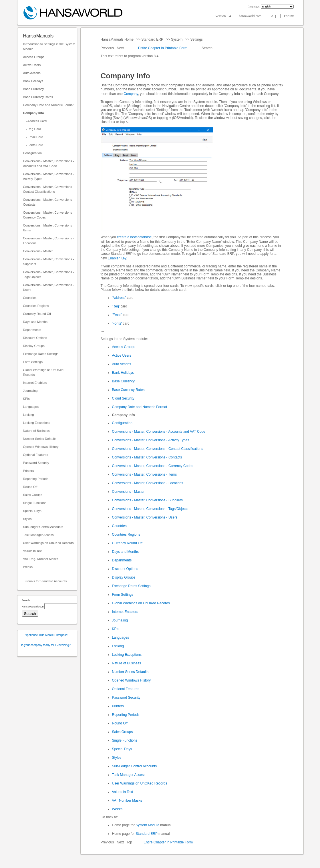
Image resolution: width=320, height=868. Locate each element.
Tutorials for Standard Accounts (45, 581)
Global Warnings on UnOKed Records (43, 372)
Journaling (30, 391)
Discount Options (35, 338)
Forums (289, 16)
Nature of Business (36, 431)
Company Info (34, 113)
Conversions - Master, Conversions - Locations (49, 241)
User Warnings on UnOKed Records (48, 543)
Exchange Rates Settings (41, 354)
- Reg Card (32, 129)
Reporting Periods (36, 479)
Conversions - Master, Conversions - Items (49, 228)
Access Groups (34, 57)
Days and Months (35, 322)
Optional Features (36, 455)
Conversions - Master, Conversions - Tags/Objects (49, 274)
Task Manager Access (38, 535)
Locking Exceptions (37, 423)
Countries (30, 298)
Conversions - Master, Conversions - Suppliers (49, 262)
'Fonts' (117, 323)
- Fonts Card (33, 145)
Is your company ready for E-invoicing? (46, 645)
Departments (32, 330)
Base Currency (34, 89)
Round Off (30, 487)
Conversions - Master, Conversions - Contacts (49, 202)
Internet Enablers (35, 383)
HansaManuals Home (118, 39)
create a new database (134, 237)
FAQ (273, 16)
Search (207, 48)
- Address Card (35, 121)
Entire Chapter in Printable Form (163, 48)
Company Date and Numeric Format (48, 105)
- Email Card (33, 137)
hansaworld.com (251, 16)
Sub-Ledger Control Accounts (135, 766)
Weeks (28, 567)
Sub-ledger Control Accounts (43, 527)
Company (131, 94)
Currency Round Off (37, 314)
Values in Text (33, 551)
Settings (196, 39)
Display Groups (34, 346)
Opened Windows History (41, 447)
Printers (29, 471)
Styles (27, 519)
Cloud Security (123, 398)
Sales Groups (33, 495)
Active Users (32, 65)
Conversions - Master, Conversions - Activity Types (49, 176)
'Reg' (116, 306)
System (177, 39)
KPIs (26, 399)
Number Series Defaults (40, 439)
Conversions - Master (38, 251)
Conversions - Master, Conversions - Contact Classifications (49, 189)
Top (129, 842)
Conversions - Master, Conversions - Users (49, 287)
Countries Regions (36, 306)
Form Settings (33, 362)
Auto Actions (32, 73)
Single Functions (35, 503)
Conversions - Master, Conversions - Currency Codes (49, 215)
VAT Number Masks (127, 801)
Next (121, 48)
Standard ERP (152, 39)
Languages (31, 407)
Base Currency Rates (38, 97)
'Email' (117, 315)
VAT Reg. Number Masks (41, 559)
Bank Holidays (33, 81)
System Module (147, 825)
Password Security (36, 463)
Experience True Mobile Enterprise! (46, 635)
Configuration (32, 153)
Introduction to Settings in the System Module (49, 46)
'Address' (119, 298)
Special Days (32, 511)
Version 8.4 (224, 16)
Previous (108, 48)
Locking (29, 415)
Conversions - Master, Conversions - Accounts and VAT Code (49, 163)
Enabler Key (117, 258)
